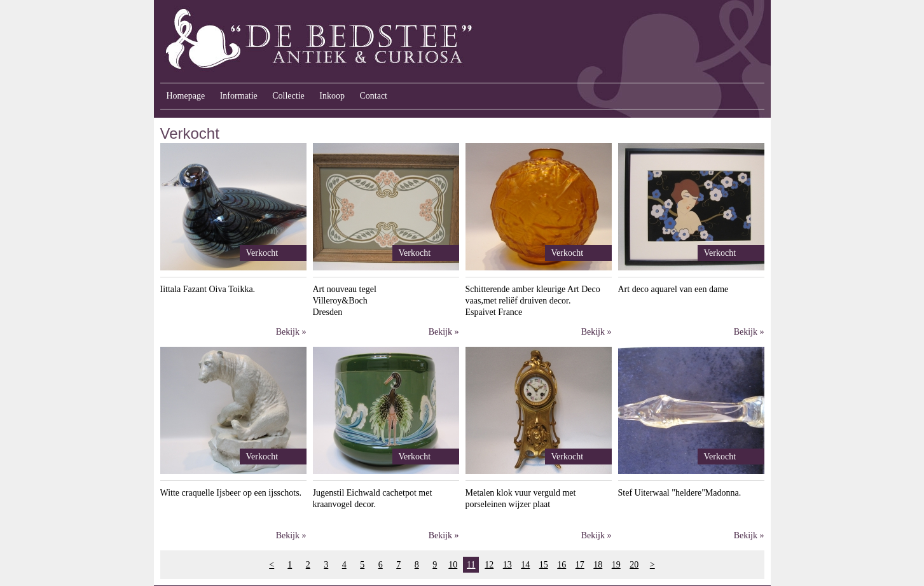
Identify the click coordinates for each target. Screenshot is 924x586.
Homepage (186, 96)
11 (471, 565)
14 (525, 565)
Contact (373, 96)
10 (453, 565)
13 (507, 565)
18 (598, 565)
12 (489, 565)
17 (580, 565)
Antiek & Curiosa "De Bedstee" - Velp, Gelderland (399, 41)
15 (544, 565)
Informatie (239, 96)
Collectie (288, 96)
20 (634, 565)
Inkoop (332, 96)
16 (562, 565)
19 (616, 565)
